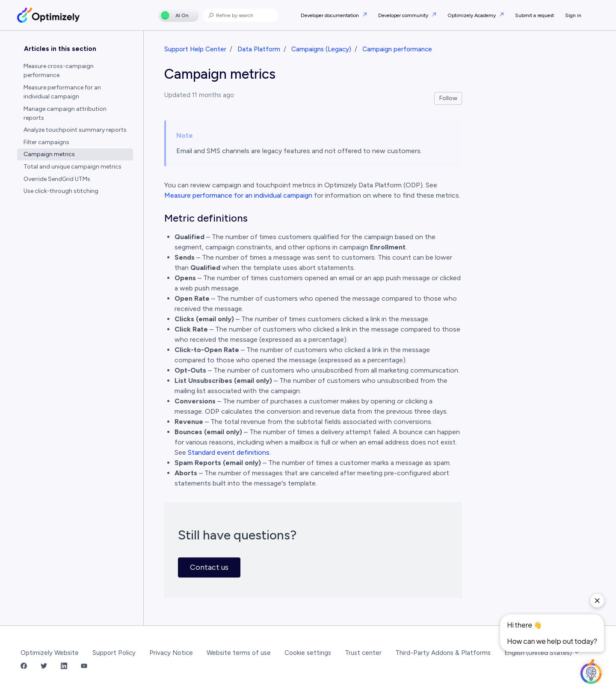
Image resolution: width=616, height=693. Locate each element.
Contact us (209, 567)
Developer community (404, 15)
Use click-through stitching (61, 191)
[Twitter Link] (44, 666)
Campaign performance (397, 49)
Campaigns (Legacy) (321, 49)
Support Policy (114, 653)
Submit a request (535, 15)
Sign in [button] (573, 15)
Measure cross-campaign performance (59, 71)
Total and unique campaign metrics (73, 167)
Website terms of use (239, 653)
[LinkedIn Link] (64, 666)
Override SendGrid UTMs (57, 179)
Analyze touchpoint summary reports (75, 130)
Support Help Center (195, 49)
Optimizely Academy (472, 15)
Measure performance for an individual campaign (238, 195)
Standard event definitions (229, 452)
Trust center (363, 653)
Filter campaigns (46, 142)
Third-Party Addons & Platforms (443, 653)
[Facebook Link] (24, 666)
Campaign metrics (49, 154)
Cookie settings (308, 653)
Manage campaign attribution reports (65, 113)
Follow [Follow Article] (448, 98)
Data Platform (259, 49)
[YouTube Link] (84, 666)
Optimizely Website (50, 653)
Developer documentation (330, 15)
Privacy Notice (171, 653)
